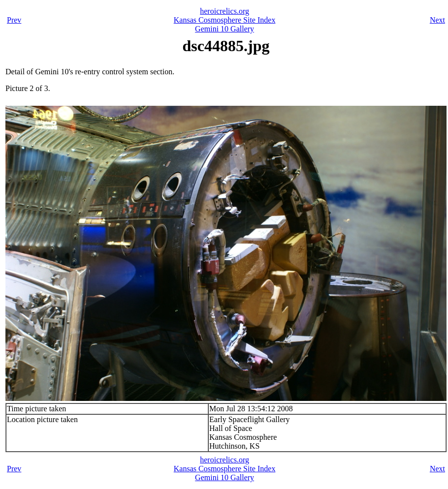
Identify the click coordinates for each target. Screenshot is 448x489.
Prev (14, 20)
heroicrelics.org (224, 11)
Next (437, 20)
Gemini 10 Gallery (224, 29)
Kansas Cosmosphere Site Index (225, 20)
